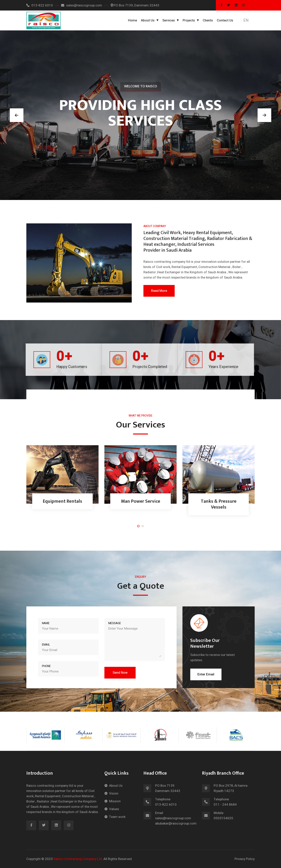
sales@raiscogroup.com (82, 5)
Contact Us (225, 20)
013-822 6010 (40, 5)
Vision (114, 793)
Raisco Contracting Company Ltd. (78, 859)
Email (46, 645)
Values (114, 809)
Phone (46, 666)
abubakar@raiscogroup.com (176, 823)
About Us (148, 20)
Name (46, 623)
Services (169, 20)
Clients (208, 20)
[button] (248, 20)
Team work (117, 817)
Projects (189, 20)
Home (132, 20)
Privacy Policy (245, 859)
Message (115, 623)
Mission (115, 801)
